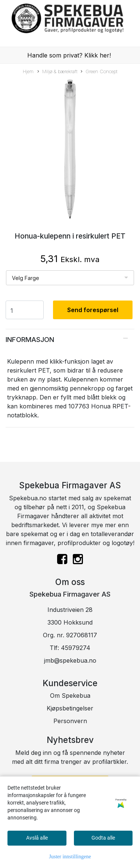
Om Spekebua (70, 696)
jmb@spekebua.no (70, 660)
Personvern (70, 721)
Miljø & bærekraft (57, 72)
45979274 (76, 648)
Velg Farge (26, 278)
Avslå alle (37, 838)
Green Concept (99, 72)
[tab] (70, 339)
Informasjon (30, 339)
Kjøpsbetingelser (70, 708)
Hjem (28, 71)
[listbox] (70, 278)
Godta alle (103, 838)
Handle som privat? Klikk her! (69, 55)
